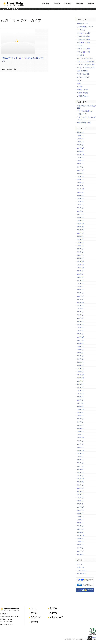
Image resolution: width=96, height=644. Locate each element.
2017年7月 (80, 380)
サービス (57, 3)
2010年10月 (80, 506)
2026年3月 (80, 138)
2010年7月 (80, 510)
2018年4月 (80, 362)
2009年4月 (80, 554)
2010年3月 (80, 522)
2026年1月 (80, 144)
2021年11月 (80, 302)
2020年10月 (80, 343)
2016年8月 (80, 415)
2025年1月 (80, 182)
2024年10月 (80, 192)
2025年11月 (80, 151)
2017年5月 (80, 387)
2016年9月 (80, 412)
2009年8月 (80, 541)
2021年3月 (80, 327)
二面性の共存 (81, 113)
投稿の (80, 566)
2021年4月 (80, 324)
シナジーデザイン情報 (83, 42)
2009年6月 (80, 547)
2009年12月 (80, 532)
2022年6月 (80, 280)
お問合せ (91, 3)
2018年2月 (80, 368)
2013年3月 (80, 453)
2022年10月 (80, 267)
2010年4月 (80, 519)
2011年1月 (80, 500)
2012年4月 (80, 465)
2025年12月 (80, 147)
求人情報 (79, 86)
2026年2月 (80, 141)
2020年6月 (80, 349)
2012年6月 (80, 459)
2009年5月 (80, 550)
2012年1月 (80, 475)
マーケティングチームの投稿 (85, 61)
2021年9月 (80, 308)
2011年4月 (80, 497)
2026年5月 (80, 132)
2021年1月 (80, 333)
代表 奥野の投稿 (82, 70)
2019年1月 (80, 358)
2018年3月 (80, 365)
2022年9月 (80, 270)
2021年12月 (80, 299)
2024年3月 (80, 214)
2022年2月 (80, 292)
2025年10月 (80, 154)
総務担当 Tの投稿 (82, 92)
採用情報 (79, 3)
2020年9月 (80, 346)
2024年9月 (80, 195)
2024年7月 (80, 201)
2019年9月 (80, 355)
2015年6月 (80, 440)
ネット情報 (80, 54)
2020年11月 (80, 339)
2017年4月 (80, 390)
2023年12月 (80, 223)
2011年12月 (80, 478)
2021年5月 (80, 321)
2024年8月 (80, 198)
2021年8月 (80, 311)
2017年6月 (80, 384)
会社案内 (46, 3)
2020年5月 (80, 352)
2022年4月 (80, 286)
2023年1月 (80, 258)
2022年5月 (80, 283)
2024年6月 (80, 204)
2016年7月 (80, 418)
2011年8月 (80, 487)
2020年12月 (80, 336)
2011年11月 (80, 481)
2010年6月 (80, 513)
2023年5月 (80, 245)
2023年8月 (80, 236)
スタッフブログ (13, 9)
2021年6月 (80, 317)
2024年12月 (80, 185)
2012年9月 (80, 456)
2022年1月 (80, 295)
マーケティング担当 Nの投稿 (85, 64)
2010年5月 (80, 516)
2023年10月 (80, 229)
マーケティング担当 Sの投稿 (85, 67)
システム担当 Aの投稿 (83, 36)
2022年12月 (80, 261)
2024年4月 (80, 210)
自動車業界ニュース (83, 95)
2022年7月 (80, 276)
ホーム (2, 9)
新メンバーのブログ (83, 76)
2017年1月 (80, 399)
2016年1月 (80, 434)
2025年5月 (80, 169)
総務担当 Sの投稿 (82, 89)
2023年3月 (80, 251)
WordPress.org (81, 573)
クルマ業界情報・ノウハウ (85, 26)
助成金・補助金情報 (83, 73)
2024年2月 (80, 217)
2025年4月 (80, 173)
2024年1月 (80, 220)
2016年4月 (80, 428)
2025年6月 (80, 166)
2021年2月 (80, 330)
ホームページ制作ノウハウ (85, 58)
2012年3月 (80, 469)
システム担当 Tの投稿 (83, 39)
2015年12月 (80, 437)
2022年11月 (80, 264)
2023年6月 (80, 242)
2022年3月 (80, 289)
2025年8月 (80, 160)
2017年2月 (80, 396)
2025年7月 (80, 163)
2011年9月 (80, 484)
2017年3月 (80, 393)
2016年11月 (80, 406)
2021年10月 (80, 305)
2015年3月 (80, 447)
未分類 (79, 83)
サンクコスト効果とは (84, 110)
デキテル (79, 45)
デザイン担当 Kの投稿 (83, 51)
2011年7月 (80, 491)
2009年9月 (80, 538)
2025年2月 (80, 179)
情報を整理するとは (83, 122)
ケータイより (81, 29)
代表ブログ (68, 3)
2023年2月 (80, 254)
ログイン (79, 563)
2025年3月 (80, 176)
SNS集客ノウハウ (82, 23)
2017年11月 (80, 377)
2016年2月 (80, 431)
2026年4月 (80, 135)
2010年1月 (80, 528)
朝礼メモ (79, 80)
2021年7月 (80, 314)
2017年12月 (80, 374)
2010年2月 (80, 525)
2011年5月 (80, 494)
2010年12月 (80, 503)
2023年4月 (80, 248)
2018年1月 (80, 371)
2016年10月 (80, 409)
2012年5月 (80, 462)
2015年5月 (80, 443)
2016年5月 (80, 424)
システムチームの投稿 (83, 32)
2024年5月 (80, 207)
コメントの (82, 570)
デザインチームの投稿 (83, 48)
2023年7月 (80, 239)
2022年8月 (80, 273)
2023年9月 (80, 232)
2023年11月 (80, 226)
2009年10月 (80, 535)
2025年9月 (80, 157)
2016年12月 (80, 402)
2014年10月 (80, 450)
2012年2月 (80, 472)
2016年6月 (80, 421)
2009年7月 (80, 544)
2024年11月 (80, 188)
